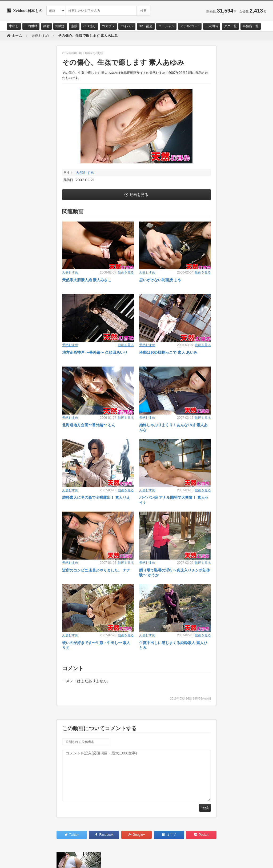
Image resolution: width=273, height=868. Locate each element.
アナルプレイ (190, 26)
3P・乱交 (146, 26)
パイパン (127, 26)
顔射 (46, 26)
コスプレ (108, 26)
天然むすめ (85, 172)
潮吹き (60, 26)
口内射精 (31, 26)
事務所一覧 (251, 26)
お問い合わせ (21, 859)
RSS (67, 859)
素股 (74, 26)
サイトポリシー (47, 859)
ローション (166, 26)
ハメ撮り (90, 26)
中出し (14, 26)
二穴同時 (212, 26)
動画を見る (139, 195)
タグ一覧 (230, 26)
